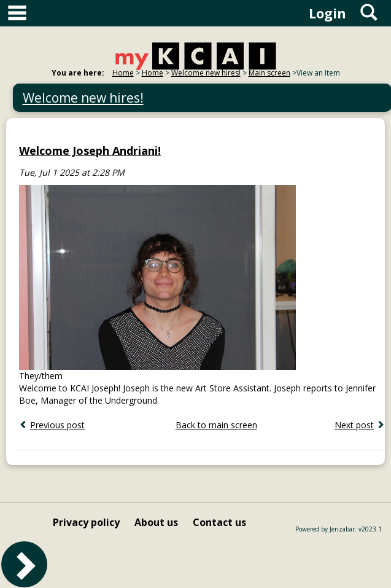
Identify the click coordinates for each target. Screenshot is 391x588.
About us (156, 522)
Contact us (219, 522)
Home (123, 73)
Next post (354, 425)
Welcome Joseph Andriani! (90, 151)
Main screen (269, 73)
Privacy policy (86, 522)
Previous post (57, 425)
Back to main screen (216, 425)
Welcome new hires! (206, 73)
